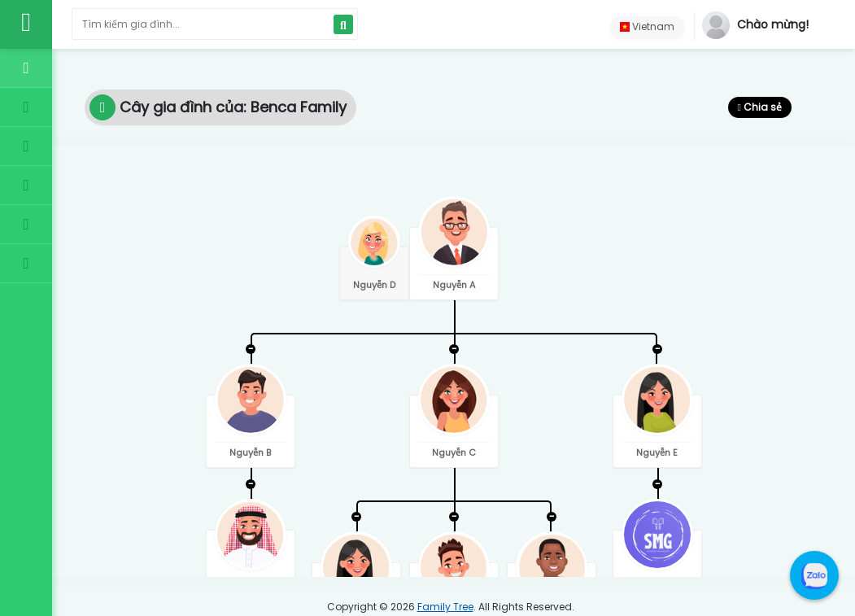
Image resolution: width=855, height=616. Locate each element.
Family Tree (445, 607)
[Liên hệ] (26, 264)
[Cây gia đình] (26, 107)
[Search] (343, 24)
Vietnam (647, 26)
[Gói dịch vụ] (26, 146)
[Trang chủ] (26, 68)
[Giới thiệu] (26, 225)
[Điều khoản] (26, 186)
